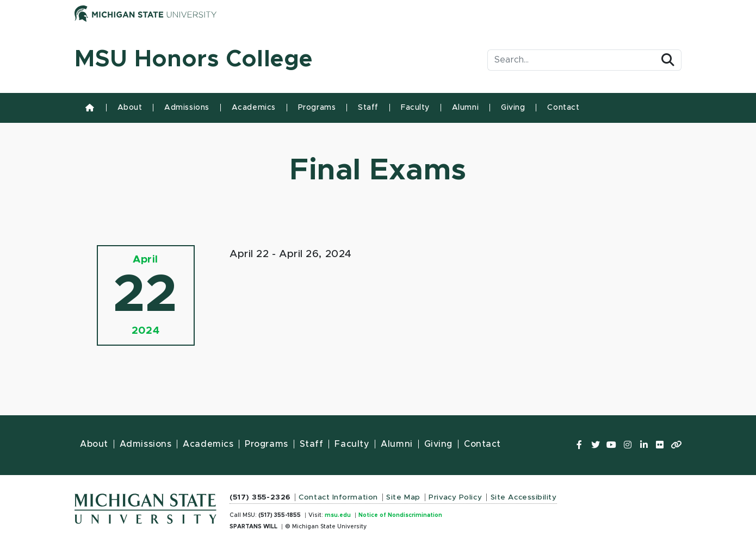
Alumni (465, 108)
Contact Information (338, 497)
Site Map (403, 497)
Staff (368, 108)
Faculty (415, 108)
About (130, 108)
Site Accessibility (524, 497)
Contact (563, 108)
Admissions (187, 108)
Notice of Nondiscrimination (400, 515)
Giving (513, 108)
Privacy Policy (455, 497)
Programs (317, 108)
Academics (254, 108)
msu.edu (338, 515)
